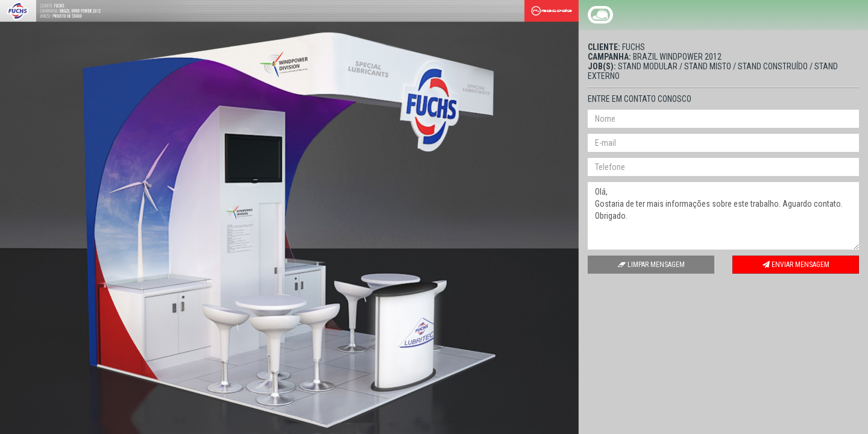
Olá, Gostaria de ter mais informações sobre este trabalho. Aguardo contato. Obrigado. (723, 216)
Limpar (651, 265)
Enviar (796, 265)
